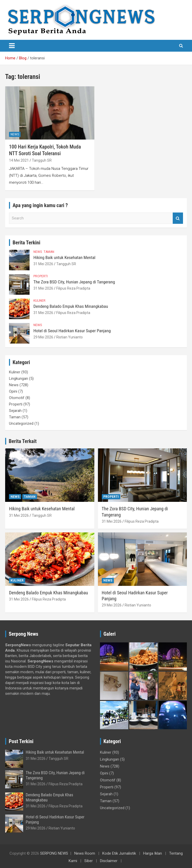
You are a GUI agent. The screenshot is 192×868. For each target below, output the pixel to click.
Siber (89, 861)
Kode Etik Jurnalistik (119, 853)
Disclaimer (109, 861)
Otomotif (17, 398)
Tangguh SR (42, 160)
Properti (41, 276)
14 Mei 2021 (19, 160)
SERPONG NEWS (54, 853)
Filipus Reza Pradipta (73, 288)
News (15, 134)
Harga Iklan (153, 853)
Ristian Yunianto (70, 337)
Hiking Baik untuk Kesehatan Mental (64, 257)
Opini (13, 391)
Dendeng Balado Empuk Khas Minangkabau (71, 306)
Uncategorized (21, 423)
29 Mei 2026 (43, 337)
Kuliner (39, 301)
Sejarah (15, 411)
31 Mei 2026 (43, 264)
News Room (85, 853)
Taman (49, 252)
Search (178, 218)
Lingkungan (19, 378)
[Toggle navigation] (12, 46)
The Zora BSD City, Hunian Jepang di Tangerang (74, 282)
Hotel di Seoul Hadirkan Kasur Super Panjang (72, 331)
